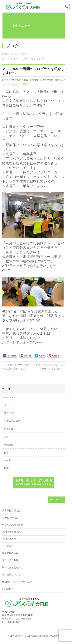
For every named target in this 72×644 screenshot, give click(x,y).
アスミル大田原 (29, 636)
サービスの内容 (10, 518)
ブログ (6, 84)
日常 (6, 453)
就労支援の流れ (10, 553)
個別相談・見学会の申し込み (17, 582)
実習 (25, 84)
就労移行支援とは (11, 510)
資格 (6, 468)
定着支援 (9, 429)
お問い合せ (8, 589)
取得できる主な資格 (12, 568)
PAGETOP (56, 499)
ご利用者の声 (9, 539)
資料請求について (11, 575)
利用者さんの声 (12, 421)
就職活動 (9, 445)
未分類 (7, 460)
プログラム (16, 84)
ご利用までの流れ (11, 532)
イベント (9, 397)
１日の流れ (8, 546)
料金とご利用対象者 (12, 525)
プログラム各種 (10, 560)
